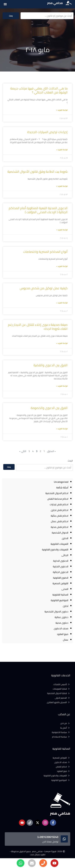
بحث (11, 16)
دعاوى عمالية (61, 617)
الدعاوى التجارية (61, 566)
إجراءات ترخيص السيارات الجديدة (47, 132)
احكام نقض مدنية (60, 527)
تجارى (66, 606)
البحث (70, 461)
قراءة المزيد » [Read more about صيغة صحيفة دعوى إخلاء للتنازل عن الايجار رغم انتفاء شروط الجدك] (62, 343)
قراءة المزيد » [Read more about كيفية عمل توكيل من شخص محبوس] (62, 303)
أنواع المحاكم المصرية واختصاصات (45, 252)
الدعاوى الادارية (61, 561)
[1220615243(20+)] (64, 839)
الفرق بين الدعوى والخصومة (49, 408)
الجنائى (65, 555)
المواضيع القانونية (60, 600)
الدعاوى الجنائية (61, 572)
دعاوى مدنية (62, 623)
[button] (5, 4)
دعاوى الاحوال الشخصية (56, 612)
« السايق (51, 451)
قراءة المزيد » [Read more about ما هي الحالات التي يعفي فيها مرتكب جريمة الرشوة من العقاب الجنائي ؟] (62, 110)
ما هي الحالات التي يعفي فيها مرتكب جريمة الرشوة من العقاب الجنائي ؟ (39, 90)
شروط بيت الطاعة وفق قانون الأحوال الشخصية (37, 172)
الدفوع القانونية (61, 578)
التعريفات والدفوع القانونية (55, 549)
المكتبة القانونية (60, 595)
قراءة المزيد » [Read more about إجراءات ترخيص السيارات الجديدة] (62, 150)
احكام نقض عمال (60, 521)
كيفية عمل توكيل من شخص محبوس (44, 288)
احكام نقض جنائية (60, 516)
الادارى (65, 538)
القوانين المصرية (60, 583)
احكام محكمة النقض (58, 499)
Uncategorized (61, 482)
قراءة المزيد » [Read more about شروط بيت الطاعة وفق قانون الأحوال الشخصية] (62, 186)
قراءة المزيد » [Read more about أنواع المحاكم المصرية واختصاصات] (62, 266)
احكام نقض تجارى (60, 510)
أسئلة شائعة (62, 487)
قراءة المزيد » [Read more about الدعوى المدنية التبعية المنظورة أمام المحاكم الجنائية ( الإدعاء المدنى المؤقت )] (62, 230)
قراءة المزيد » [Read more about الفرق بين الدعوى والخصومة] (62, 429)
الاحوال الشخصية (60, 533)
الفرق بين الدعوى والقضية (51, 365)
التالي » (23, 451)
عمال (66, 640)
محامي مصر (55, 3)
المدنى (65, 589)
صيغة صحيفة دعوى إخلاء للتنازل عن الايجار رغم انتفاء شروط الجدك (38, 327)
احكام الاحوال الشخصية (57, 493)
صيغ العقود (63, 634)
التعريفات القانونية (59, 544)
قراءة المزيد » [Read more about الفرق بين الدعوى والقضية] (62, 386)
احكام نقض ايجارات (59, 504)
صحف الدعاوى (61, 628)
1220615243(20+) (48, 837)
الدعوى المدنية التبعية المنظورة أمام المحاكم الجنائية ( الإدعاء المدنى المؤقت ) (38, 210)
